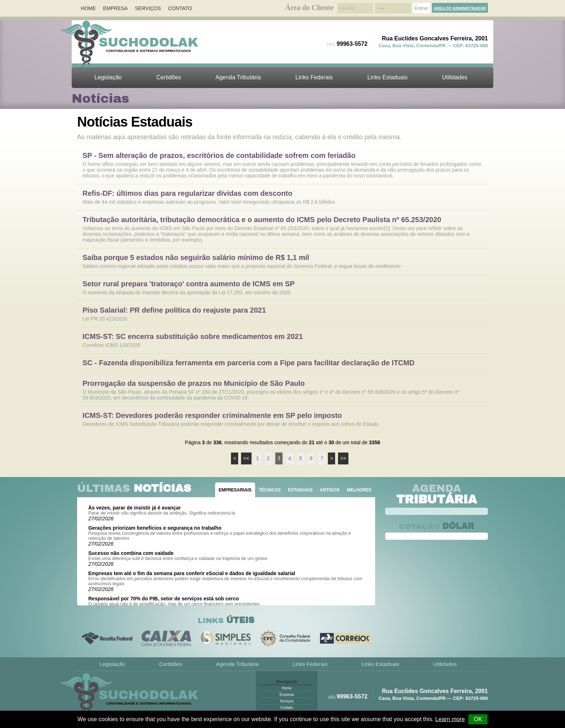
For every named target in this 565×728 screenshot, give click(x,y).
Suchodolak (148, 42)
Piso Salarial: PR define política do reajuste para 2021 (174, 310)
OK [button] (478, 719)
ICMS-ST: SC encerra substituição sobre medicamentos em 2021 (193, 337)
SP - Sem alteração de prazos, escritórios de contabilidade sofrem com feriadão (219, 156)
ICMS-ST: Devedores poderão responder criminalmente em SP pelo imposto (212, 416)
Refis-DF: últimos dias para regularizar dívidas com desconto (187, 193)
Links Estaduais (387, 77)
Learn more (450, 719)
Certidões (169, 77)
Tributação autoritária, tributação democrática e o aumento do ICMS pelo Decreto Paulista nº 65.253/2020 (262, 220)
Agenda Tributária (238, 77)
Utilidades (455, 77)
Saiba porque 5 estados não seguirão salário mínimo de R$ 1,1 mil (196, 258)
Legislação (108, 77)
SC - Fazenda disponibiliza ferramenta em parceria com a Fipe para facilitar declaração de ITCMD (248, 363)
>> (343, 458)
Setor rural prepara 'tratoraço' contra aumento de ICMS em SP (189, 284)
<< (246, 458)
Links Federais (314, 77)
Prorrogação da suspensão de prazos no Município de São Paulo (194, 383)
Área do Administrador (460, 8)
